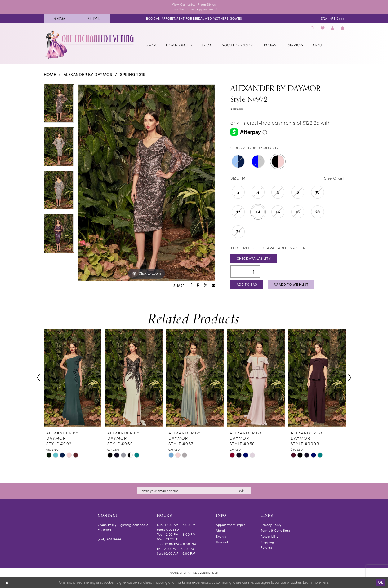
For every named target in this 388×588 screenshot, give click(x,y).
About (220, 530)
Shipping (267, 542)
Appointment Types (230, 525)
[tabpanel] (59, 106)
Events (221, 536)
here (325, 582)
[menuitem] (60, 18)
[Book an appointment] (194, 18)
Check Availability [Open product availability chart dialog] (254, 258)
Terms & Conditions (275, 530)
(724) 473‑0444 (109, 539)
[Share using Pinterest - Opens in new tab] (198, 286)
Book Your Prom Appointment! (194, 9)
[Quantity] (245, 272)
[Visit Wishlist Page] (323, 28)
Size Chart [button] (334, 178)
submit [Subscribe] (244, 490)
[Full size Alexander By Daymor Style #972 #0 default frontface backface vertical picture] (146, 183)
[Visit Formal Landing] (60, 18)
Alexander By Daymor (88, 74)
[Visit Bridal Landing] (94, 18)
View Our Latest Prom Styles (194, 4)
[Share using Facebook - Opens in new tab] (191, 286)
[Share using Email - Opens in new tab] (213, 286)
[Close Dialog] (7, 582)
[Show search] (313, 28)
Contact (222, 542)
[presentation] (73, 378)
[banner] (90, 45)
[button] (332, 28)
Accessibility (269, 536)
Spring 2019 (133, 74)
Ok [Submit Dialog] (380, 582)
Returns (266, 547)
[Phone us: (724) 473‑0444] (333, 18)
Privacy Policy (271, 525)
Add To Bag (247, 284)
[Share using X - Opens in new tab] (206, 286)
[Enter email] (194, 491)
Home (50, 74)
